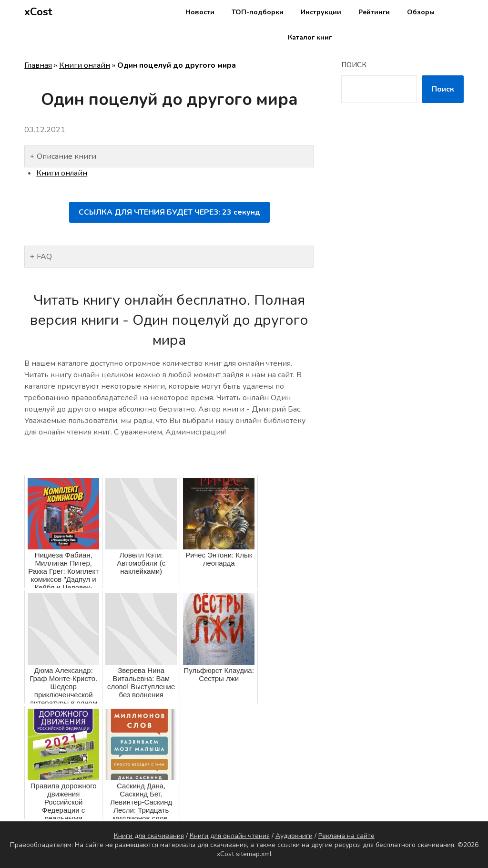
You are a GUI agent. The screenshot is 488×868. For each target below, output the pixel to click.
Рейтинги (374, 12)
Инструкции (321, 12)
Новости (200, 12)
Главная (38, 65)
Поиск (354, 65)
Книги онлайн (85, 65)
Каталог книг (310, 37)
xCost (38, 12)
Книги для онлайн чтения (230, 836)
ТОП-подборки (258, 12)
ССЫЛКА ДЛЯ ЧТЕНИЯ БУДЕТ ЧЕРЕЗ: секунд (169, 212)
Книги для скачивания (149, 836)
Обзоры (421, 12)
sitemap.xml (254, 854)
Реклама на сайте (346, 836)
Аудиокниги (294, 836)
